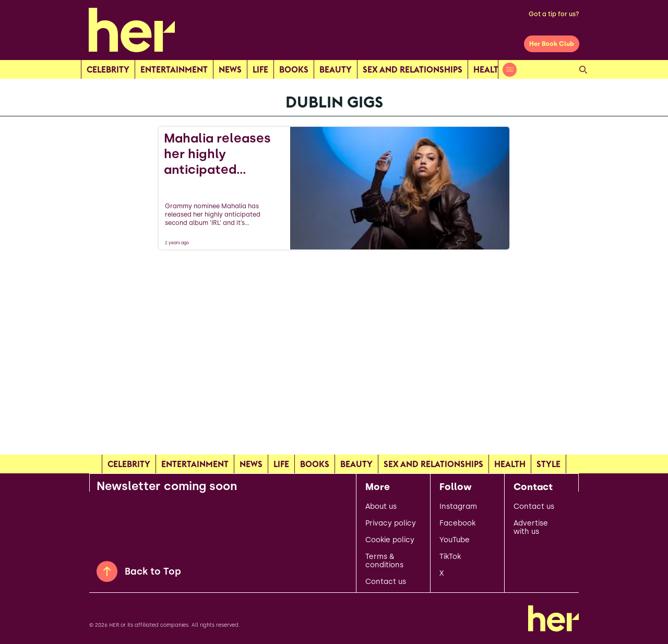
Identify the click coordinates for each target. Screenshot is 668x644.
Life (260, 69)
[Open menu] (510, 70)
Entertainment (174, 69)
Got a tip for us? (554, 14)
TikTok (450, 557)
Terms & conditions (384, 561)
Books (294, 69)
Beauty (336, 69)
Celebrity (108, 69)
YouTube (455, 540)
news (230, 69)
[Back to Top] (107, 571)
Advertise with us (531, 528)
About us (381, 507)
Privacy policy (391, 523)
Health (489, 69)
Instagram (458, 507)
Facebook (457, 523)
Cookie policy (390, 540)
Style (548, 464)
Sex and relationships (413, 69)
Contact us (386, 582)
